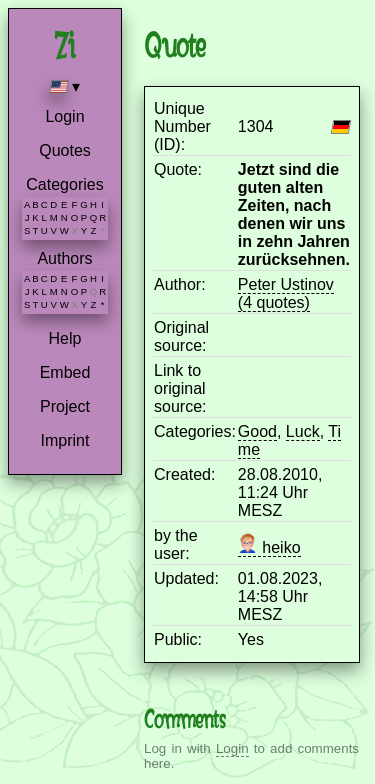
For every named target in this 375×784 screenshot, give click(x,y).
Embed (65, 372)
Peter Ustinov (286, 284)
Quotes (65, 150)
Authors (64, 258)
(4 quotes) (274, 302)
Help (65, 338)
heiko (269, 547)
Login (64, 116)
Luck (303, 431)
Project (65, 406)
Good (257, 431)
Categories (64, 184)
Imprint (65, 440)
